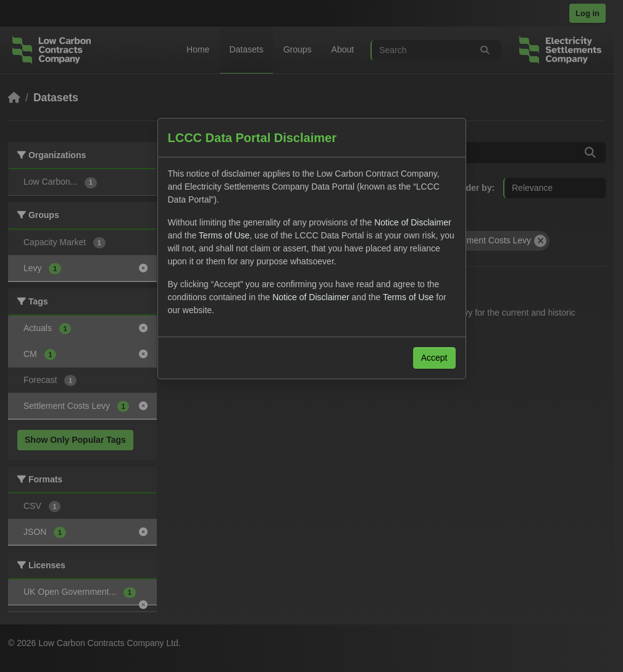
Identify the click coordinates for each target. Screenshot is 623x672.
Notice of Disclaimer (412, 222)
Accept (434, 358)
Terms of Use (224, 235)
